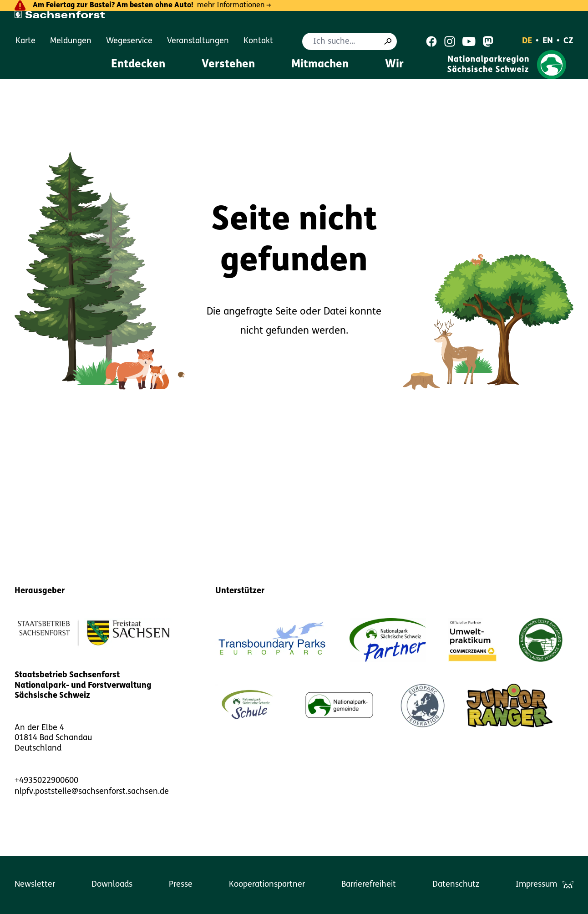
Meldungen (71, 41)
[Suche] (388, 41)
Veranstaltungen (198, 41)
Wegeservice (129, 41)
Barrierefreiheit (369, 885)
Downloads (112, 885)
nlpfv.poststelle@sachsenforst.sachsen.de (92, 792)
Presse (181, 885)
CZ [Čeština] (568, 41)
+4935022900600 (46, 781)
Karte (25, 41)
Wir (394, 65)
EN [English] (548, 41)
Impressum (536, 885)
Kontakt (258, 41)
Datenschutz (456, 885)
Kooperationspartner (267, 885)
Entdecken (138, 65)
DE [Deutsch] (527, 41)
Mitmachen (320, 65)
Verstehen (228, 65)
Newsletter (35, 885)
